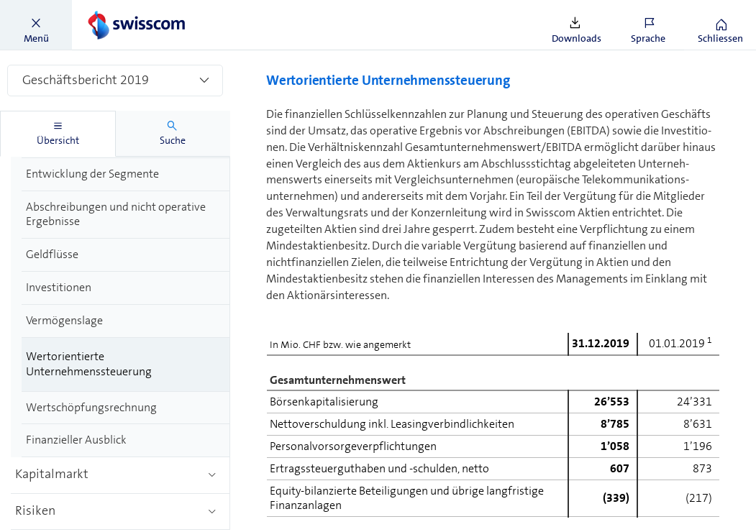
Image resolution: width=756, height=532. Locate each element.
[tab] (58, 134)
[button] (36, 25)
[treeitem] (126, 175)
